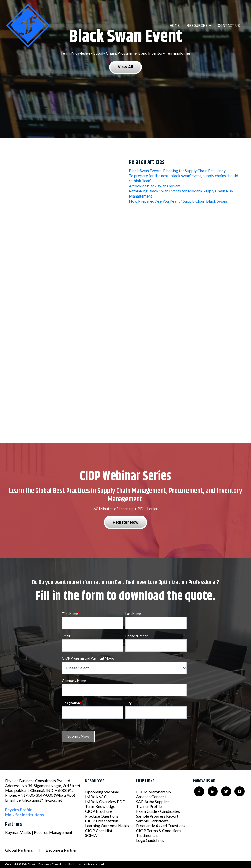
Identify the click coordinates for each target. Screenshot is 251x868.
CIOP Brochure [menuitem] (99, 811)
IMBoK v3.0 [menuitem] (96, 797)
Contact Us (229, 25)
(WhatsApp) (65, 795)
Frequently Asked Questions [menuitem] (161, 826)
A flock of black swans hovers (155, 186)
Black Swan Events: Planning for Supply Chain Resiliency (177, 170)
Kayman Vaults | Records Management (39, 832)
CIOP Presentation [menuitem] (102, 821)
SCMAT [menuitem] (92, 835)
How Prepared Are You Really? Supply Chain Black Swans (178, 201)
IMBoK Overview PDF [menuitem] (105, 801)
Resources (197, 25)
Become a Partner (61, 850)
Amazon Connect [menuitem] (151, 797)
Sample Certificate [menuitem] (152, 821)
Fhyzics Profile (19, 810)
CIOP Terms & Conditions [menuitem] (159, 830)
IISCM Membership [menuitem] (154, 792)
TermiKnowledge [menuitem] (100, 806)
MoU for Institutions (25, 814)
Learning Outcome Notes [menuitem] (107, 826)
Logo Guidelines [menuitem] (150, 840)
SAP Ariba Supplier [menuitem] (153, 801)
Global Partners (19, 850)
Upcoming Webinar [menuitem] (102, 792)
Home (175, 25)
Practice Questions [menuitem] (102, 816)
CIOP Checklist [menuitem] (99, 830)
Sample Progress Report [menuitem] (157, 816)
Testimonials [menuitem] (147, 835)
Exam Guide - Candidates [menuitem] (158, 811)
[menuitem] (178, 25)
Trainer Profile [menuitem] (149, 806)
